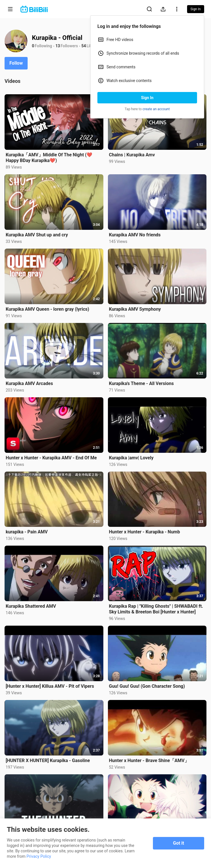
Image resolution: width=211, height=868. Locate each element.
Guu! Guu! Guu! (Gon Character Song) (147, 686)
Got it (179, 843)
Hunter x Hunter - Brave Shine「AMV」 (149, 760)
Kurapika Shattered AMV (31, 606)
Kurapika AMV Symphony (135, 309)
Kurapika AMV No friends (135, 235)
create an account (156, 109)
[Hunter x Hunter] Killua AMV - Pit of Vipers (50, 686)
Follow (16, 63)
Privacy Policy (39, 856)
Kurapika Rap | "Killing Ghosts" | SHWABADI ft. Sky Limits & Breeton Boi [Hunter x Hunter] (156, 609)
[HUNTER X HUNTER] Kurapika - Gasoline (48, 760)
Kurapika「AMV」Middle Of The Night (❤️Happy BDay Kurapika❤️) (49, 158)
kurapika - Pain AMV (27, 532)
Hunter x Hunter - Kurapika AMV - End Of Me (51, 458)
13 (58, 46)
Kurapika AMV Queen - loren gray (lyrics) (47, 309)
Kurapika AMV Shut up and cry (37, 235)
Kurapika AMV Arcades (29, 383)
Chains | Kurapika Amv (132, 155)
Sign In (147, 98)
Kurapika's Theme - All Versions (142, 383)
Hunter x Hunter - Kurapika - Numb (145, 532)
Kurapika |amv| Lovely (131, 458)
